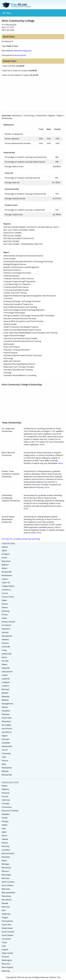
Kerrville (5, 661)
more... (43, 445)
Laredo (5, 675)
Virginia (5, 950)
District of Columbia (10, 811)
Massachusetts (8, 853)
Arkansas (6, 793)
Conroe (5, 593)
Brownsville (7, 572)
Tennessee (6, 939)
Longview (6, 682)
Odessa (5, 707)
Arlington (6, 554)
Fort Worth (6, 625)
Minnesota (6, 868)
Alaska (4, 786)
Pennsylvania (7, 921)
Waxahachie (7, 768)
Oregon (5, 917)
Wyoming (6, 971)
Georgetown (7, 636)
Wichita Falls (7, 775)
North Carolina (8, 882)
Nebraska (6, 889)
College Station (8, 586)
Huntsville (6, 647)
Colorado (6, 804)
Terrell (5, 750)
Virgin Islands (7, 953)
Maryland (6, 857)
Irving (4, 650)
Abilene (5, 547)
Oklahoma (6, 914)
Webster (5, 771)
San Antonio (7, 729)
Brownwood (7, 575)
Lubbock (5, 686)
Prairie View (7, 718)
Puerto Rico (7, 925)
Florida (5, 818)
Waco (4, 764)
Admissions (17, 116)
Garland (5, 632)
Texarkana (6, 753)
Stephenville (7, 746)
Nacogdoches (7, 704)
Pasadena (6, 711)
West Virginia (7, 967)
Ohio (4, 910)
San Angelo (6, 725)
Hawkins (5, 639)
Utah (4, 946)
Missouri (5, 871)
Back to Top (55, 977)
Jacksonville (7, 654)
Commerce (6, 590)
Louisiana (6, 850)
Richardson (6, 721)
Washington (7, 960)
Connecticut (7, 807)
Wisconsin (6, 964)
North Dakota (8, 885)
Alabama (5, 789)
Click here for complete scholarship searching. (21, 539)
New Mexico (7, 900)
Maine (4, 860)
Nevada (5, 903)
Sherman (5, 739)
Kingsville (6, 668)
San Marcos (7, 732)
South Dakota (7, 935)
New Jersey (6, 896)
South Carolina (8, 932)
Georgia (5, 821)
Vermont (5, 957)
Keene (4, 657)
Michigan (6, 864)
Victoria (5, 761)
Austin (4, 558)
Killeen (4, 664)
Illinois (4, 836)
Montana (6, 878)
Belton (4, 568)
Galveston (6, 629)
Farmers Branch (8, 622)
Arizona (5, 796)
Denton (5, 604)
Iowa (4, 828)
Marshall (5, 689)
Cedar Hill (6, 583)
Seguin (5, 736)
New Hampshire (8, 893)
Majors (60, 116)
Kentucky (6, 846)
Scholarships (7, 118)
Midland (5, 700)
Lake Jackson (7, 672)
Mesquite (6, 696)
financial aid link (19, 55)
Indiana (5, 839)
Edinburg (6, 611)
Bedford (5, 565)
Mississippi (6, 875)
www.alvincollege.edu (23, 51)
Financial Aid (41, 116)
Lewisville (6, 679)
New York (6, 907)
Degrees (51, 116)
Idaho (4, 832)
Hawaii (4, 825)
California (6, 800)
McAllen (5, 693)
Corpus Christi (8, 597)
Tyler (4, 757)
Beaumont (6, 561)
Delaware (6, 814)
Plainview (6, 714)
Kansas (5, 843)
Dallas (4, 600)
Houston (5, 643)
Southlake (6, 743)
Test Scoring (29, 116)
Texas (4, 942)
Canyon (5, 579)
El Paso (5, 615)
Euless (4, 618)
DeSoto (5, 607)
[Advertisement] (33, 94)
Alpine (4, 550)
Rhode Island (7, 928)
